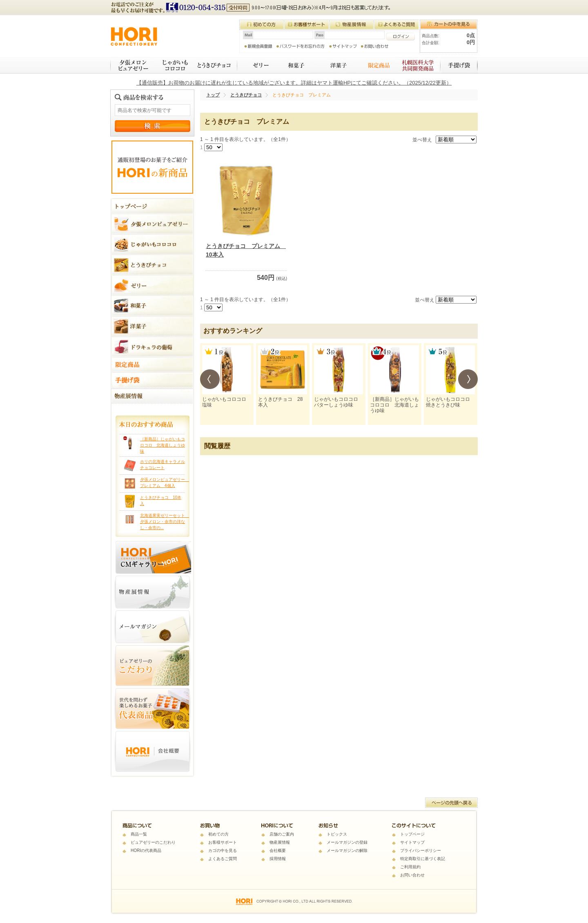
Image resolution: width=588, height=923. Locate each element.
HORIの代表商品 (146, 850)
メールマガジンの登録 (347, 842)
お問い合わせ (412, 875)
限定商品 (375, 65)
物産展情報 (280, 842)
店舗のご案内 (282, 834)
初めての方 (218, 834)
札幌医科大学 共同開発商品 (418, 65)
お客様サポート (223, 842)
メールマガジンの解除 (347, 850)
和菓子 (295, 65)
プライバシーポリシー (421, 850)
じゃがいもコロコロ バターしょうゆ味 (339, 402)
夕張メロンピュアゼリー (131, 65)
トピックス (337, 834)
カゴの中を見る (223, 850)
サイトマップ (412, 842)
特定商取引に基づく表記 (423, 859)
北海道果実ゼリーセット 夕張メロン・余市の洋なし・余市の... (165, 522)
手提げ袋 (460, 65)
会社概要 (278, 850)
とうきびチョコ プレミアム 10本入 (246, 250)
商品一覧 (139, 834)
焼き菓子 (336, 65)
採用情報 (278, 859)
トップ (213, 95)
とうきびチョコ (215, 65)
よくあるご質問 (223, 859)
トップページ (412, 834)
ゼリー (256, 65)
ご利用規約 (410, 867)
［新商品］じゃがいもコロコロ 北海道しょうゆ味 (163, 445)
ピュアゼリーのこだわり (153, 842)
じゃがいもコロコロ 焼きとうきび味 (450, 402)
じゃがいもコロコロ (172, 65)
